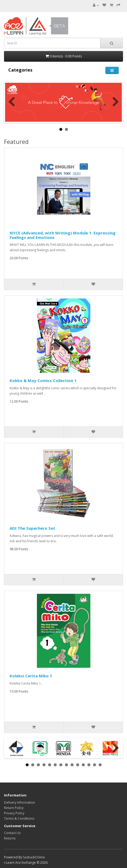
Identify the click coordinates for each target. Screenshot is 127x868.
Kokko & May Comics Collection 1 (43, 380)
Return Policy (14, 808)
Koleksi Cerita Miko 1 (31, 676)
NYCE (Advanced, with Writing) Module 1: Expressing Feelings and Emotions (63, 235)
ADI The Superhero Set (32, 528)
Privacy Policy (14, 813)
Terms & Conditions (19, 818)
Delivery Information (20, 802)
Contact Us (12, 833)
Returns (10, 838)
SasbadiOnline (34, 857)
